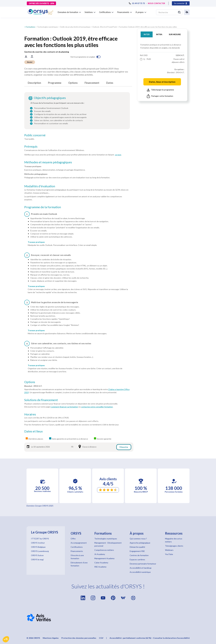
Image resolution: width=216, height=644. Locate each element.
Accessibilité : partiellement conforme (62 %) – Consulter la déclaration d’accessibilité (150, 638)
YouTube (169, 554)
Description (34, 83)
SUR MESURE (175, 34)
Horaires (30, 414)
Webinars (169, 550)
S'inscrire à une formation (77, 557)
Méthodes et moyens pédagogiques (48, 162)
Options (73, 83)
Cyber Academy (101, 563)
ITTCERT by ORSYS (40, 539)
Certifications (77, 547)
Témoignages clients (174, 546)
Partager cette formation (160, 96)
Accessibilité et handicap (141, 568)
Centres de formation (139, 555)
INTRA (159, 34)
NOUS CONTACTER (156, 3)
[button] (6, 639)
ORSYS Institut (38, 543)
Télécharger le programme (160, 90)
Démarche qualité (137, 547)
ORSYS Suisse (37, 555)
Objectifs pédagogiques (50, 98)
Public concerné (35, 135)
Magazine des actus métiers (174, 540)
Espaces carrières (137, 559)
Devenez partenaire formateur (143, 564)
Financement (92, 83)
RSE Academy (100, 567)
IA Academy (100, 554)
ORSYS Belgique (38, 547)
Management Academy (104, 558)
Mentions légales (51, 638)
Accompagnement (79, 543)
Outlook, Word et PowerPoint (105, 27)
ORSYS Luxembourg (40, 551)
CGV (101, 638)
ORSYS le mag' (37, 559)
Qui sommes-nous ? (138, 539)
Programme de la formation (43, 207)
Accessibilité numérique (140, 572)
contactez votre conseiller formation (97, 407)
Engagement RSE (137, 551)
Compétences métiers (104, 550)
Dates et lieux (34, 431)
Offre (73, 539)
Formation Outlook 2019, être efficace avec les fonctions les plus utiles (148, 27)
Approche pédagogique (140, 543)
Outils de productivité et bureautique (75, 27)
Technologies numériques (48, 27)
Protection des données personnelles (79, 638)
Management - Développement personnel (108, 544)
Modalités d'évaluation (40, 186)
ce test (118, 155)
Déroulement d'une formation (79, 564)
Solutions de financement (41, 400)
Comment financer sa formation (64, 407)
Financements (77, 551)
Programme (55, 83)
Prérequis (31, 146)
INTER (147, 34)
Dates (110, 83)
